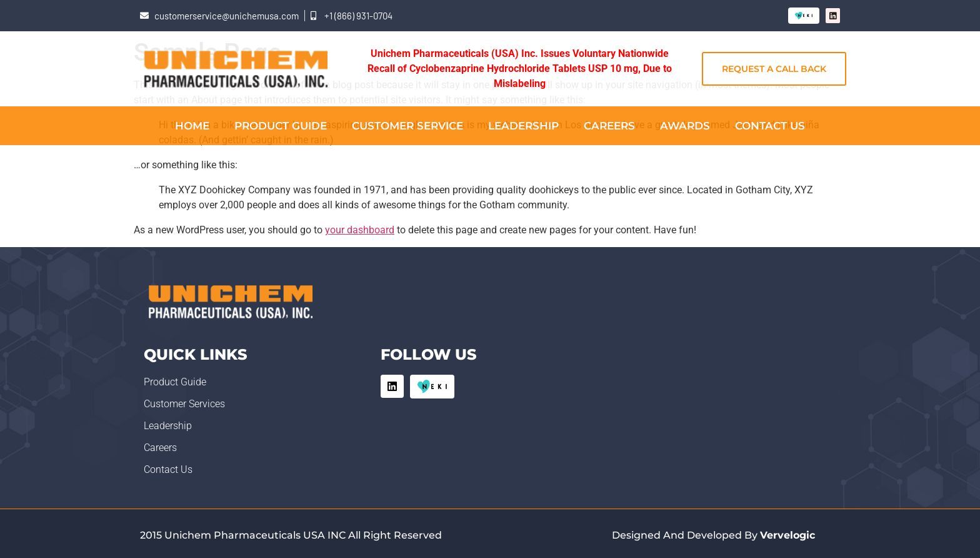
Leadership (523, 126)
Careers (609, 126)
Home (192, 126)
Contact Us (770, 126)
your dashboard (360, 230)
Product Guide (281, 126)
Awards (685, 126)
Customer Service (407, 126)
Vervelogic (787, 535)
